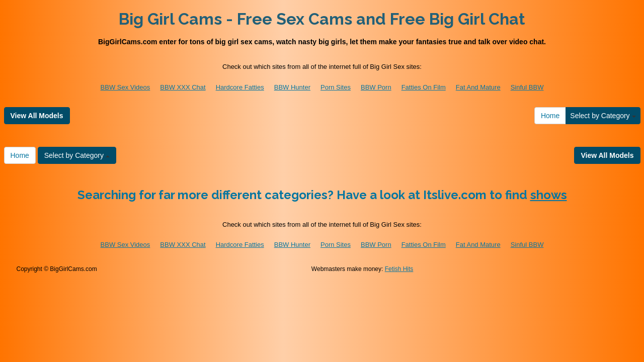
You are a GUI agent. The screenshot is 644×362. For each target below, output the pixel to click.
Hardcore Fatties (240, 87)
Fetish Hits (399, 269)
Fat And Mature (478, 87)
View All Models (37, 116)
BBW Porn (376, 87)
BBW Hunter (292, 87)
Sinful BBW (527, 87)
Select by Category (603, 116)
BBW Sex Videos (126, 87)
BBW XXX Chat (183, 87)
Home (550, 116)
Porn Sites (336, 87)
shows (549, 195)
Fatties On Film (424, 87)
